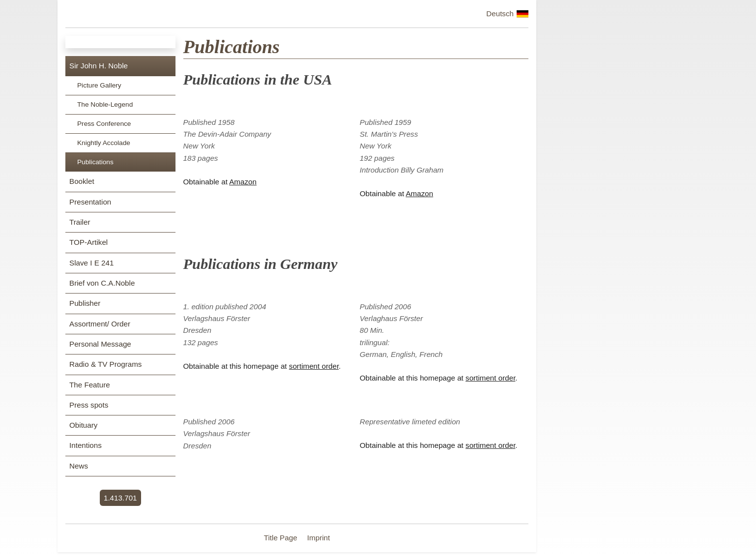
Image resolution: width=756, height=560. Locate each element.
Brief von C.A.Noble (102, 283)
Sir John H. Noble (99, 66)
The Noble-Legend (105, 104)
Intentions (86, 445)
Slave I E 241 (91, 263)
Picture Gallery (99, 85)
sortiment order (314, 366)
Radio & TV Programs (105, 364)
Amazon (243, 182)
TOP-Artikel (88, 242)
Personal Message (100, 344)
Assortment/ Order (100, 324)
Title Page (282, 538)
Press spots (89, 405)
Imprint (319, 538)
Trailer (80, 222)
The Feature (90, 385)
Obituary (83, 425)
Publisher (85, 303)
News (79, 466)
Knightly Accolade (104, 143)
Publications (95, 162)
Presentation (90, 202)
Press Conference (104, 124)
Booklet (82, 181)
